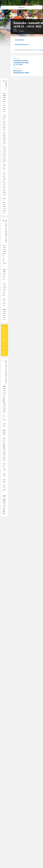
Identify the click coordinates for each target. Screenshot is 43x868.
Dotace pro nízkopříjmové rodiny (21, 72)
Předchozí (17, 58)
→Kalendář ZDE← (19, 40)
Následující (17, 68)
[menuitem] (4, 331)
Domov (15, 31)
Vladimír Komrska (30, 50)
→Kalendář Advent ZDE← (22, 44)
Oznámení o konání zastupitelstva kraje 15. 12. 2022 (21, 62)
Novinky (21, 31)
